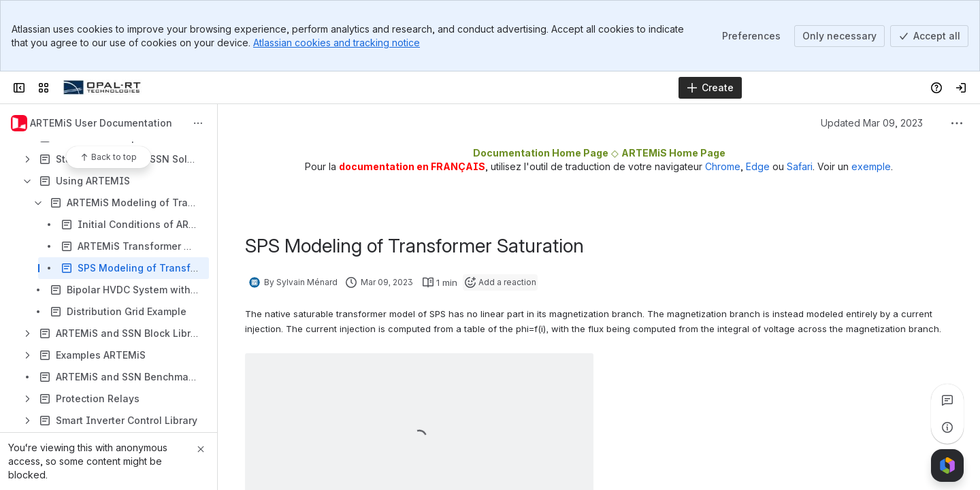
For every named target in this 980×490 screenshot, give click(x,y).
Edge (758, 166)
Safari (800, 166)
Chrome (723, 166)
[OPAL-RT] (102, 88)
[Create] (710, 88)
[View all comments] (947, 400)
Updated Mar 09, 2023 (872, 123)
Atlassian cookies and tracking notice (337, 43)
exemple (871, 166)
